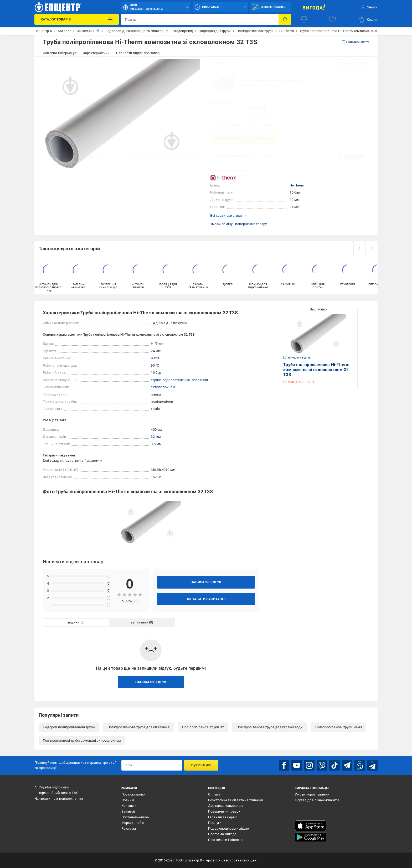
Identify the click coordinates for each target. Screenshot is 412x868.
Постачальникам (136, 817)
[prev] (359, 248)
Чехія (155, 358)
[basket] (368, 19)
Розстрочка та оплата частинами (236, 800)
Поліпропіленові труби (259, 86)
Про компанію (133, 794)
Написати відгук (206, 582)
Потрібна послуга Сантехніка (244, 139)
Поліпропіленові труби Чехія (339, 727)
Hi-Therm (297, 185)
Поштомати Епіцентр (225, 840)
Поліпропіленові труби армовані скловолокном (82, 740)
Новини (128, 800)
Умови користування (312, 794)
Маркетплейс (133, 823)
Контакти (129, 806)
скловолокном (163, 387)
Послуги (215, 823)
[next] (372, 248)
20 (219, 111)
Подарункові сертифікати (229, 828)
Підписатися (201, 765)
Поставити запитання (206, 599)
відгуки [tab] (74, 622)
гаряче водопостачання (170, 380)
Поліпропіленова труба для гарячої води (270, 727)
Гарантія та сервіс (223, 817)
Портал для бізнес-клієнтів (317, 800)
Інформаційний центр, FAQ (56, 793)
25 (238, 111)
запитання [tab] (140, 622)
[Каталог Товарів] (76, 19)
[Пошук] (285, 19)
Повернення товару (224, 811)
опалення (200, 380)
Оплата (214, 794)
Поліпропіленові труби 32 (203, 727)
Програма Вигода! (223, 834)
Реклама (129, 828)
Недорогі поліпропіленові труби (69, 727)
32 (256, 111)
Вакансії (128, 811)
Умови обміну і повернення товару (238, 224)
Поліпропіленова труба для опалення (138, 727)
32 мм (156, 437)
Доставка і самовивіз (226, 806)
